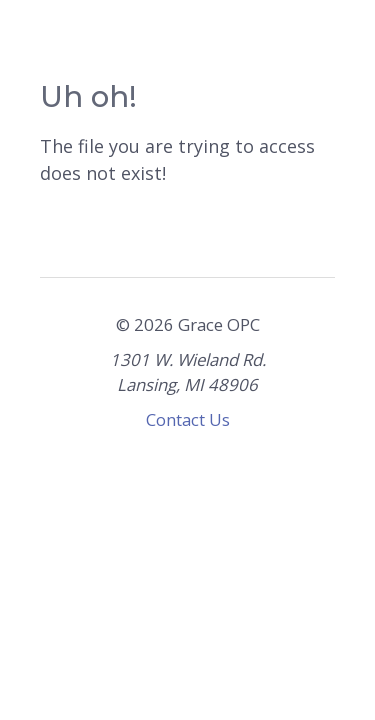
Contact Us (188, 419)
